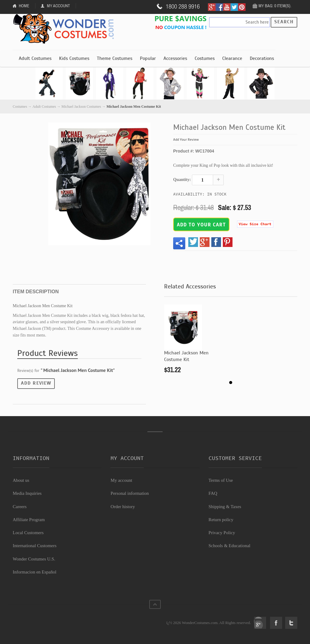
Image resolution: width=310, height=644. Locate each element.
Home (24, 6)
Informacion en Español (35, 572)
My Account (58, 6)
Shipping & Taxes (225, 507)
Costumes (205, 58)
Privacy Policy (222, 533)
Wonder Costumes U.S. (34, 559)
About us (21, 480)
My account (121, 480)
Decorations (262, 58)
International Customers (35, 546)
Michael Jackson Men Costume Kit (186, 356)
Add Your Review (186, 140)
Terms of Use (221, 480)
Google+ (260, 623)
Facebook (276, 623)
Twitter (291, 623)
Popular (148, 58)
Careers (20, 507)
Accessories (175, 58)
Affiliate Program (29, 520)
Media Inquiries (27, 493)
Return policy (221, 520)
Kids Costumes (74, 58)
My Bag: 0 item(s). (275, 6)
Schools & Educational (229, 546)
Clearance (232, 58)
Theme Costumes (115, 58)
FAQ (213, 493)
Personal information (130, 493)
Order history (123, 507)
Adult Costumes (35, 58)
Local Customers (28, 533)
